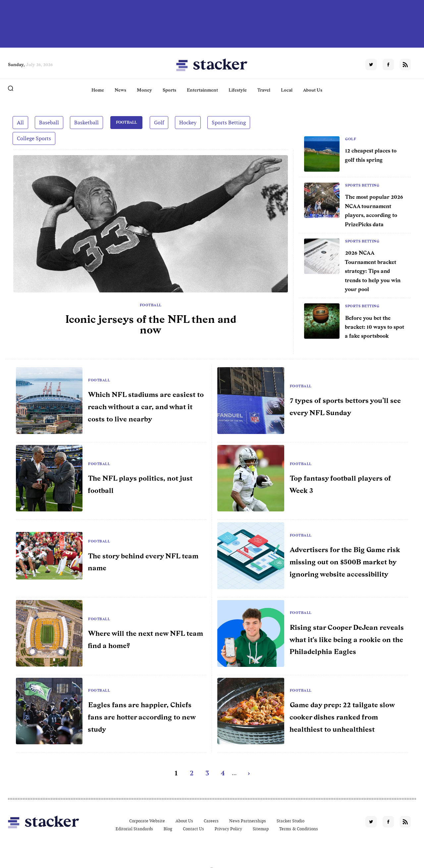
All (20, 122)
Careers (211, 821)
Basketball (86, 122)
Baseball (49, 122)
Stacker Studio (291, 821)
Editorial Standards (134, 828)
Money (144, 90)
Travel (264, 90)
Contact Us (193, 828)
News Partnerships (248, 821)
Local (287, 90)
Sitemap (261, 828)
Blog (168, 828)
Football (126, 122)
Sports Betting (228, 122)
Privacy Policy (228, 828)
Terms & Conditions (299, 828)
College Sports (34, 138)
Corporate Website (147, 821)
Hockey (187, 122)
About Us (313, 90)
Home (98, 90)
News (120, 90)
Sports (169, 90)
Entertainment (202, 90)
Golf (159, 122)
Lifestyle (238, 90)
